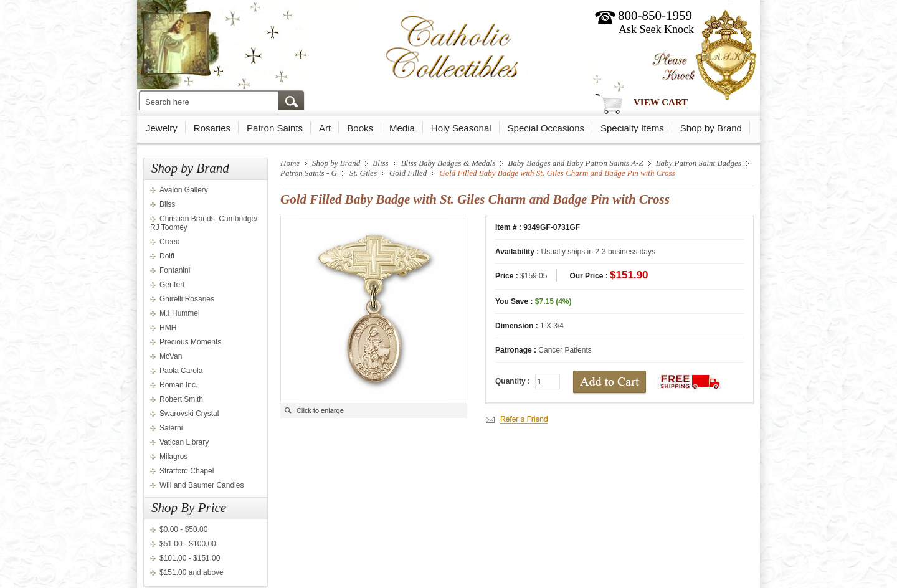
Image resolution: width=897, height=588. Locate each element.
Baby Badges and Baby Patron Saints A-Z (575, 163)
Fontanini (175, 270)
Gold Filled (408, 173)
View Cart (661, 102)
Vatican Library (184, 442)
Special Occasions (546, 128)
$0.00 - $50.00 (183, 529)
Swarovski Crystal (189, 414)
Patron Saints (275, 128)
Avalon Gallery (184, 190)
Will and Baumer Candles (202, 485)
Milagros (173, 457)
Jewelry (162, 128)
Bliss (167, 204)
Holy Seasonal (461, 128)
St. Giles (363, 173)
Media (402, 128)
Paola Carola (181, 371)
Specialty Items (632, 128)
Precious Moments (190, 342)
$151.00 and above (192, 572)
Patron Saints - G (309, 173)
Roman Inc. (178, 385)
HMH (168, 328)
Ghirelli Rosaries (187, 299)
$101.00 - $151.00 (190, 558)
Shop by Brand (711, 128)
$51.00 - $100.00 (188, 544)
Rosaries (212, 128)
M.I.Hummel (180, 313)
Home (290, 163)
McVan (171, 356)
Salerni (171, 428)
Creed (170, 242)
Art (325, 128)
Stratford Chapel (187, 471)
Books (360, 128)
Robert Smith (181, 399)
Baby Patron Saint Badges (699, 163)
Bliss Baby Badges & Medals (448, 163)
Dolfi (167, 256)
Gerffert (172, 285)
